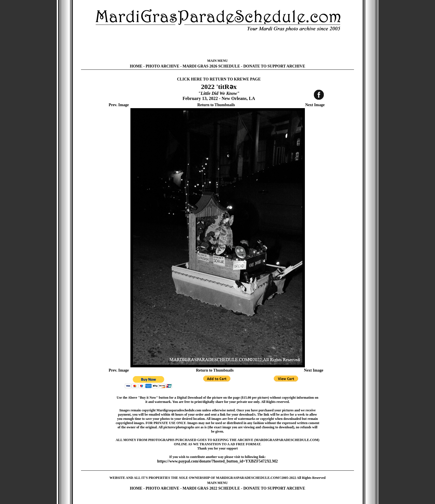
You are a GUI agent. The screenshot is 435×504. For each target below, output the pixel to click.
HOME (136, 66)
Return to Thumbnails (216, 105)
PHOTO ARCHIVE (162, 66)
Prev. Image (119, 105)
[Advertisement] (218, 45)
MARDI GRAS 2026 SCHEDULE (211, 66)
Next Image (315, 105)
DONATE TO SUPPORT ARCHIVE (274, 66)
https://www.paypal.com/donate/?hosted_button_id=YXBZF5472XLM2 (217, 461)
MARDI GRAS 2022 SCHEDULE (211, 488)
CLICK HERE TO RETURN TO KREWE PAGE (219, 79)
